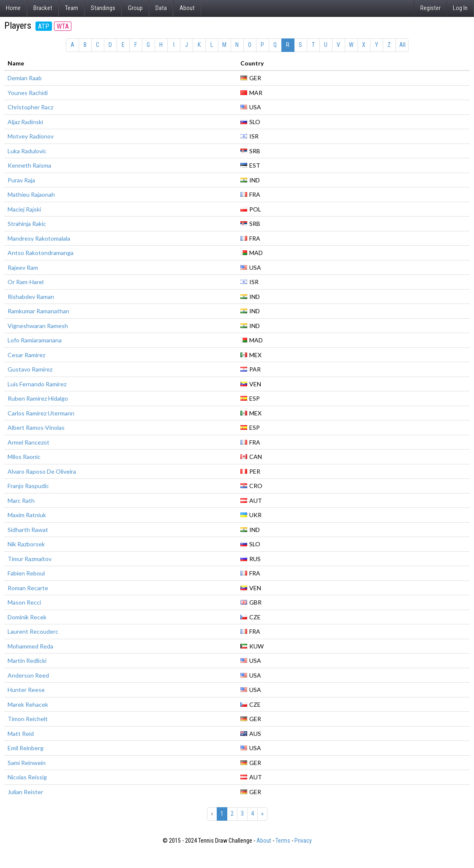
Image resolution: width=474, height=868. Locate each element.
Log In (460, 8)
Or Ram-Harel (26, 282)
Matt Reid (21, 734)
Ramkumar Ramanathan (38, 311)
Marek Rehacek (28, 704)
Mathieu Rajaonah (31, 194)
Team (72, 8)
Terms (283, 841)
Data (161, 8)
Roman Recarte (28, 588)
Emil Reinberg (26, 748)
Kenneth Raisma (29, 165)
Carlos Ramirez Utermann (41, 413)
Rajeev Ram (23, 267)
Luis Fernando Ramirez (37, 384)
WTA (63, 26)
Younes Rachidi (28, 93)
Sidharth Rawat (28, 530)
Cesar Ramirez (26, 355)
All (402, 45)
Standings (103, 8)
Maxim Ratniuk (27, 515)
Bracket (43, 8)
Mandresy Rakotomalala (39, 238)
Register (430, 8)
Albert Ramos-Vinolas (36, 427)
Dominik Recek (27, 617)
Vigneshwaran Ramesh (38, 326)
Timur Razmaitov (30, 559)
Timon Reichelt (28, 719)
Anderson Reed (28, 675)
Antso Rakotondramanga (41, 253)
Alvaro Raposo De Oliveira (42, 471)
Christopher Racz (30, 107)
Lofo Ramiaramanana (35, 340)
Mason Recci (24, 602)
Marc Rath (21, 500)
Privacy (303, 841)
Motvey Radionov (31, 136)
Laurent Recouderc (33, 631)
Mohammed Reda (30, 646)
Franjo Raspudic (28, 486)
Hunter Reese (26, 690)
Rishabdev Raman (31, 297)
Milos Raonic (24, 457)
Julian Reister (25, 792)
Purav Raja (21, 180)
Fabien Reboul (26, 573)
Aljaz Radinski (25, 122)
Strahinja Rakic (27, 224)
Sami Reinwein (27, 763)
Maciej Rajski (24, 209)
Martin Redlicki (27, 660)
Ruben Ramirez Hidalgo (38, 398)
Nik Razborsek (26, 544)
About (187, 8)
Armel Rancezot (29, 442)
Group (135, 8)
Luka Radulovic (27, 151)
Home (13, 8)
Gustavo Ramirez (30, 369)
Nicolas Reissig (27, 777)
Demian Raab (25, 78)
